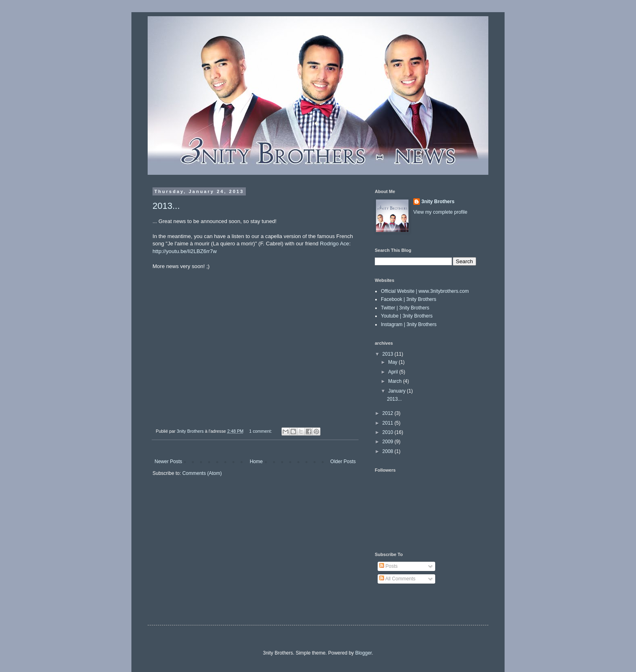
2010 (389, 432)
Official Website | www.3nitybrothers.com (425, 291)
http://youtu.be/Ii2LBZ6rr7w (185, 251)
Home (256, 462)
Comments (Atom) (202, 473)
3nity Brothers (438, 202)
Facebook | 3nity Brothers (409, 299)
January (397, 391)
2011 (389, 423)
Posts (388, 566)
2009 (389, 442)
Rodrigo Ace (335, 244)
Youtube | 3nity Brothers (407, 316)
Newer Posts (168, 462)
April (394, 372)
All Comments (397, 579)
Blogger (364, 653)
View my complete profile (440, 212)
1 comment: (261, 431)
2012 (389, 413)
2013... (166, 206)
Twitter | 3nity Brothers (405, 308)
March (396, 381)
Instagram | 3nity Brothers (409, 324)
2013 (389, 354)
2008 (389, 451)
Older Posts (343, 462)
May (393, 362)
